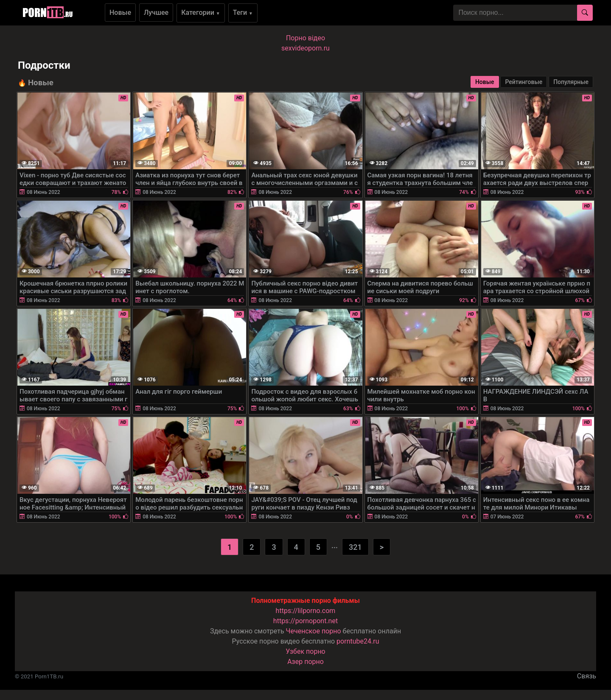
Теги (243, 13)
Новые (120, 13)
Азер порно (305, 662)
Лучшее (156, 13)
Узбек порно (305, 651)
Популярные (571, 82)
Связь (587, 676)
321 (355, 547)
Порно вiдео (305, 38)
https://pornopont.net (305, 621)
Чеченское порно (314, 631)
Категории (201, 13)
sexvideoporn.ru (305, 48)
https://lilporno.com (306, 611)
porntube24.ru (358, 641)
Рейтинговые (524, 82)
